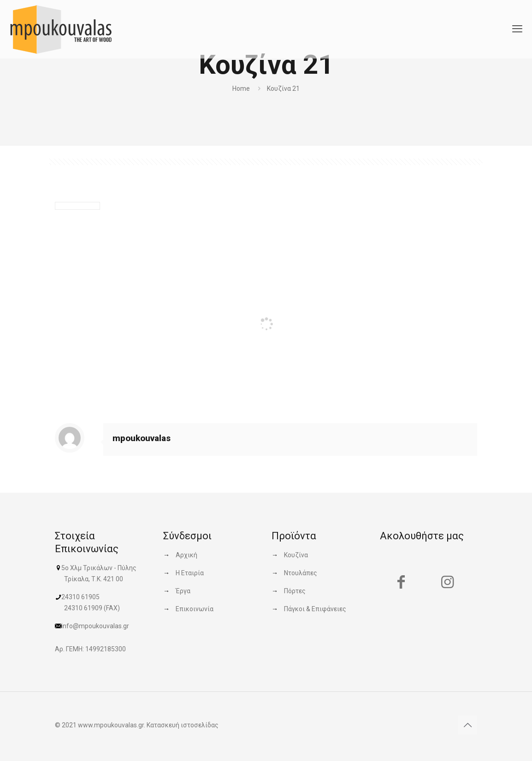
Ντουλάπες (301, 573)
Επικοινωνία (195, 609)
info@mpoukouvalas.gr (95, 626)
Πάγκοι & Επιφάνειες (315, 609)
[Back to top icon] (467, 725)
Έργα (183, 591)
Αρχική (186, 555)
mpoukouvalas (142, 438)
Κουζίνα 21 (283, 88)
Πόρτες (295, 591)
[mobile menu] (517, 29)
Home (241, 88)
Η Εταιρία (190, 573)
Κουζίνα (296, 555)
